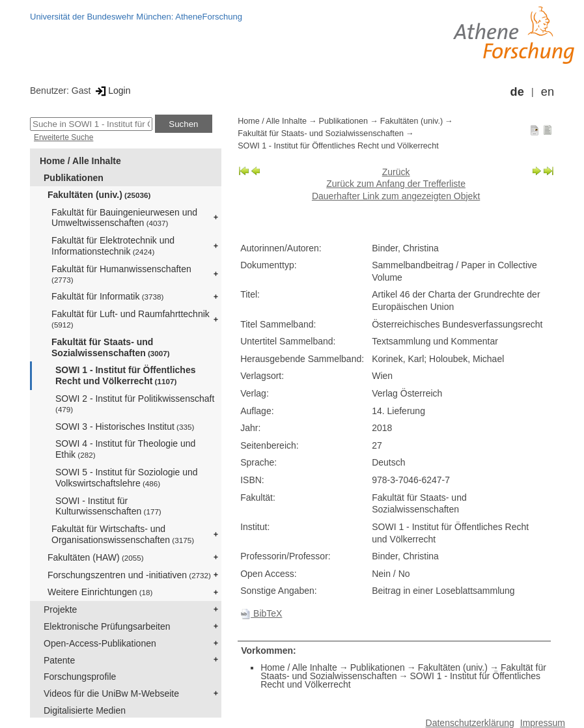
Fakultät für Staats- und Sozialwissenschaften (111, 347)
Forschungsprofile (80, 677)
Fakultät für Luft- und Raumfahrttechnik (131, 319)
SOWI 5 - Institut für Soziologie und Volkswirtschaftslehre (127, 478)
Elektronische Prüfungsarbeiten (107, 626)
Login (112, 91)
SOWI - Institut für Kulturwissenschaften (108, 506)
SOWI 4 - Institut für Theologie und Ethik (125, 449)
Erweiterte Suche (63, 137)
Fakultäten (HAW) (96, 557)
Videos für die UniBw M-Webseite (111, 693)
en (548, 92)
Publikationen (74, 178)
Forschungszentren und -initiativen (129, 575)
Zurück (396, 172)
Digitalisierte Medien (85, 710)
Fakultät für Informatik (107, 296)
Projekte (60, 609)
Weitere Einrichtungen (100, 592)
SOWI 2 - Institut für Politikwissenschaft (135, 403)
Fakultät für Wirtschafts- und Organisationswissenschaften (123, 534)
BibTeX (261, 613)
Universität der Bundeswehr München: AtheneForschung (136, 17)
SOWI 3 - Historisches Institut (125, 427)
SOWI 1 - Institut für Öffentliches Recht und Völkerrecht (125, 375)
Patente (59, 660)
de (517, 92)
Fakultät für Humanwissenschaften (121, 274)
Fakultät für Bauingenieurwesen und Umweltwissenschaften (124, 218)
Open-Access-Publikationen (100, 643)
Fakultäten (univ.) (99, 195)
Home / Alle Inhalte (80, 161)
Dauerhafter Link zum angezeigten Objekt (396, 196)
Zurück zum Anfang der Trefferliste (396, 184)
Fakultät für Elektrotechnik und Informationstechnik (113, 246)
